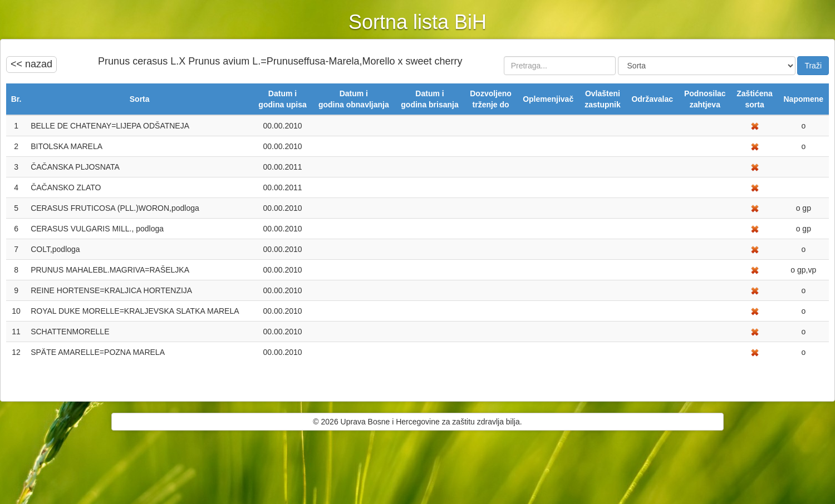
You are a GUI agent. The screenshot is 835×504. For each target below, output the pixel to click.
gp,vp (805, 270)
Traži (813, 66)
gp (805, 208)
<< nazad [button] (31, 64)
